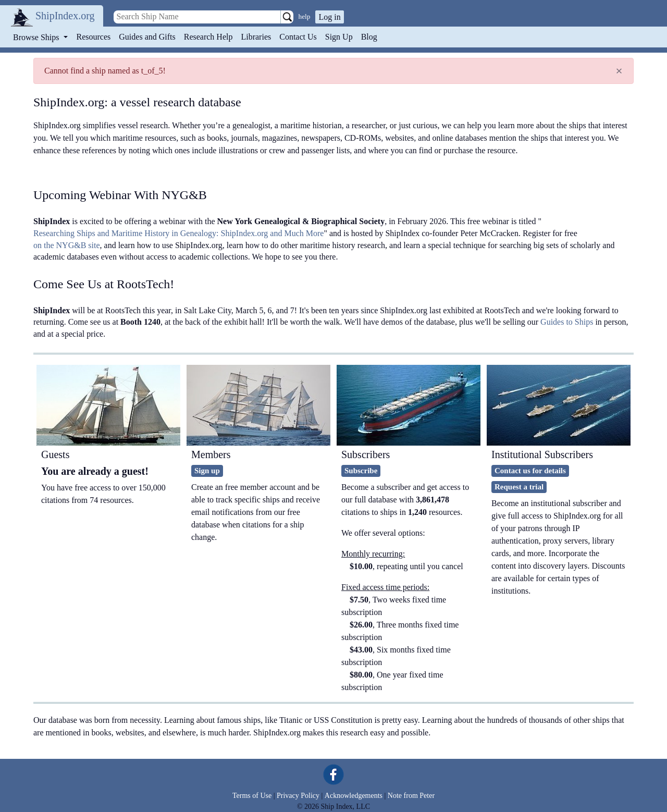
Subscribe (361, 471)
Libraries (256, 37)
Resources (94, 37)
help (305, 16)
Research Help (208, 37)
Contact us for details (530, 471)
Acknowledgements (354, 796)
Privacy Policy (298, 796)
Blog (369, 37)
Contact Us (298, 37)
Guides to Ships (567, 322)
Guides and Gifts (147, 37)
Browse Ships (37, 37)
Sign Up (339, 37)
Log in (329, 17)
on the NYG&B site (67, 245)
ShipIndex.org (65, 16)
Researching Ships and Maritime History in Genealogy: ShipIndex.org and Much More (178, 233)
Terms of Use (252, 796)
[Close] (619, 71)
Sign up (207, 471)
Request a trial (519, 487)
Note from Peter (411, 796)
